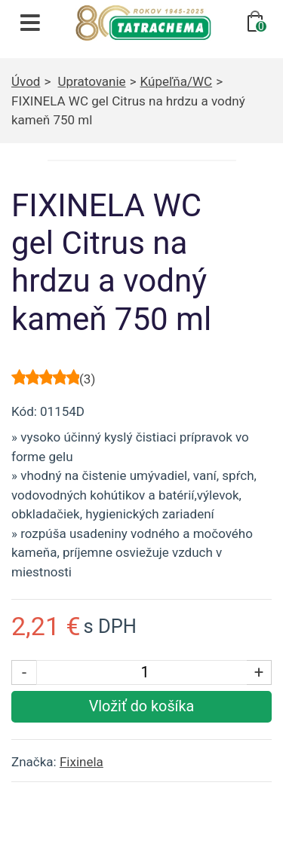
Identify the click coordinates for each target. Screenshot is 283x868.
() (87, 379)
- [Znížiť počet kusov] (24, 672)
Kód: (24, 411)
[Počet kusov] (145, 672)
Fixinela (82, 762)
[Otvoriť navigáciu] (30, 23)
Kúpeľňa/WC (177, 81)
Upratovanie (92, 81)
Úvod (26, 81)
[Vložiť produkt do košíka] (141, 707)
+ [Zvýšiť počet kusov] (259, 672)
